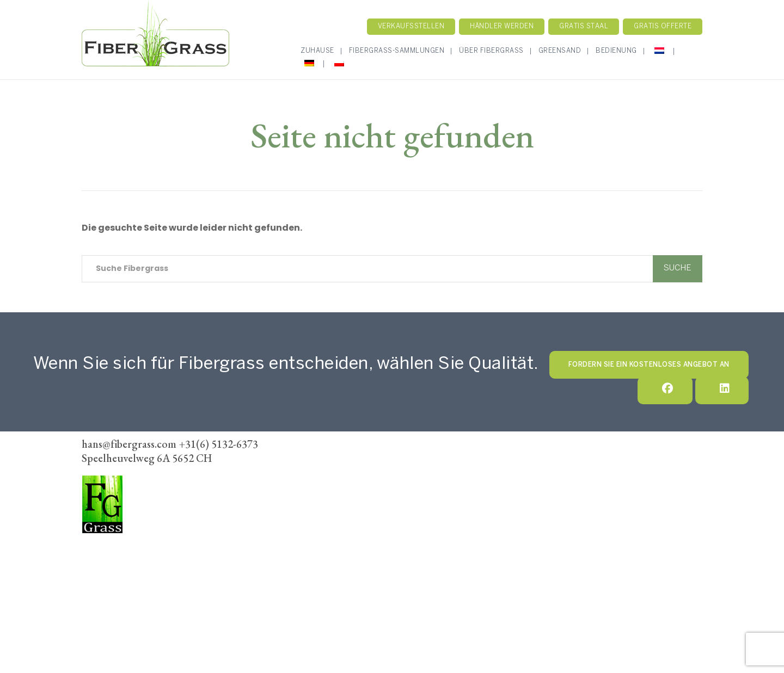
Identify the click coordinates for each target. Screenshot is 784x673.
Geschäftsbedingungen (508, 485)
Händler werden (502, 26)
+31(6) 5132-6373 (116, 576)
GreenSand (560, 51)
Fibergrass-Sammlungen (397, 51)
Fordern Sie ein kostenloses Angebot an (649, 365)
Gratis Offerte (663, 26)
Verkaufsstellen (411, 26)
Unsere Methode (483, 470)
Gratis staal (584, 26)
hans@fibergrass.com (122, 591)
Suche (678, 268)
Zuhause (317, 51)
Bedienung (616, 51)
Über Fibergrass (491, 51)
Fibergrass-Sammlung (393, 470)
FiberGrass (105, 546)
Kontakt (549, 470)
